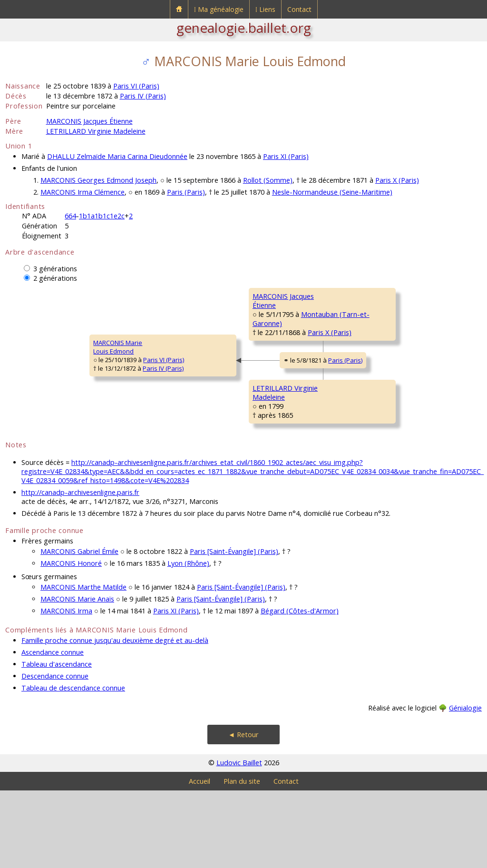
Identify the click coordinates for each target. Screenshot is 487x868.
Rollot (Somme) (268, 180)
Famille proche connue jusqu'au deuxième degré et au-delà (115, 718)
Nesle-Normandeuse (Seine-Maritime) (332, 192)
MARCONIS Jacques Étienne (89, 121)
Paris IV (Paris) (143, 96)
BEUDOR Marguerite (362, 467)
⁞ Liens (265, 9)
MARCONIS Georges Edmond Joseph (98, 180)
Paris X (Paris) (397, 180)
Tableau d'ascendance (57, 742)
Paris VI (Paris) (136, 86)
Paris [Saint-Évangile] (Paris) (234, 629)
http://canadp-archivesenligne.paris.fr (80, 570)
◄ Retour (243, 812)
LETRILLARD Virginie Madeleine (96, 131)
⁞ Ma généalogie (219, 9)
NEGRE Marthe (354, 353)
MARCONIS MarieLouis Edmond (36, 386)
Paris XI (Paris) (286, 156)
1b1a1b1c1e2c (102, 216)
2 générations (55, 278)
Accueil (200, 859)
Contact (299, 9)
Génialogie (465, 785)
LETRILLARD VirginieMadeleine (200, 443)
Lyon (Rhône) (188, 641)
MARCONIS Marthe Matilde (83, 665)
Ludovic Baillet (239, 840)
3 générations (55, 269)
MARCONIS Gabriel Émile (79, 629)
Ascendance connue (53, 730)
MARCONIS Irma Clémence (83, 192)
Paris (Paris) (186, 192)
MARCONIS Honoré (71, 641)
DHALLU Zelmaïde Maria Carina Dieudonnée (117, 156)
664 (70, 216)
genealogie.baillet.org (244, 28)
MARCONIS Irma (66, 688)
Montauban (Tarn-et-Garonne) (259, 342)
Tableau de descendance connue (73, 765)
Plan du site (242, 859)
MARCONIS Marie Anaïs (77, 676)
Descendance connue (55, 754)
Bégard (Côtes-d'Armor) (300, 688)
